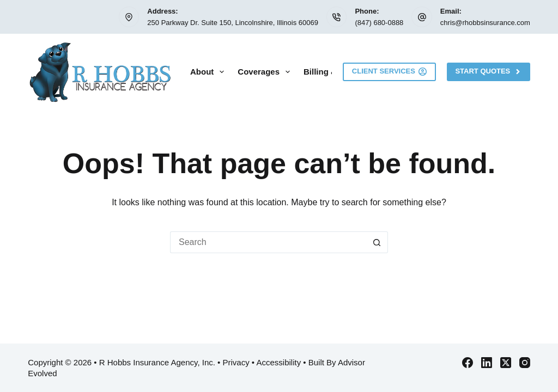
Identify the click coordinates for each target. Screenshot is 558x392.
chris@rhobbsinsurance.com (485, 23)
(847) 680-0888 (379, 23)
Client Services (390, 71)
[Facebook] (468, 363)
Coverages (266, 72)
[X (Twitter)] (506, 363)
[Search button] (377, 242)
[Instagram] (525, 363)
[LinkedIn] (487, 363)
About (209, 72)
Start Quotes (488, 71)
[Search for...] (268, 242)
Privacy (236, 362)
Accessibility (278, 362)
